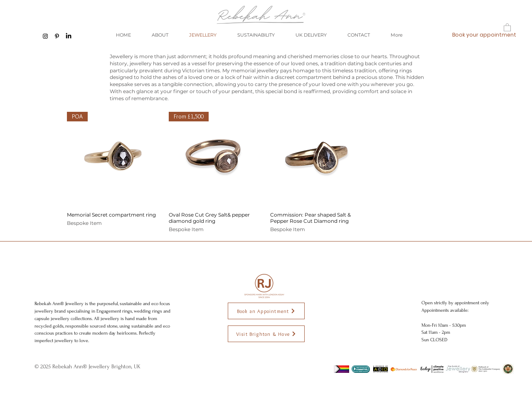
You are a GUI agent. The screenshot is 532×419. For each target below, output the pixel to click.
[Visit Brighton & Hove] (266, 334)
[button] (507, 27)
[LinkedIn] (69, 36)
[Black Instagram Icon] (45, 36)
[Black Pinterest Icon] (57, 36)
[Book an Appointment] (266, 311)
